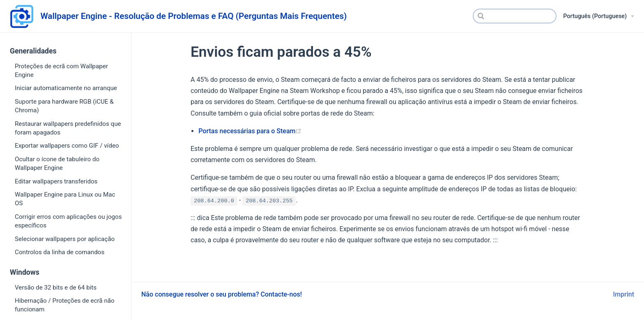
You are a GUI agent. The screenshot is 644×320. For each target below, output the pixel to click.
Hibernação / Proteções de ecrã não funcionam (65, 305)
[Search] (515, 16)
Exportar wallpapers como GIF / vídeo (67, 146)
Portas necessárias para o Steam (250, 131)
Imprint (624, 294)
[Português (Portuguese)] (599, 16)
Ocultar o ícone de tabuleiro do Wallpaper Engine (57, 163)
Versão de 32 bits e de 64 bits (56, 288)
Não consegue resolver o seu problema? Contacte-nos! (222, 294)
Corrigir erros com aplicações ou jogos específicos (68, 221)
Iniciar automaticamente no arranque (66, 88)
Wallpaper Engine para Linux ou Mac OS (65, 199)
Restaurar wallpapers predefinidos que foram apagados (68, 128)
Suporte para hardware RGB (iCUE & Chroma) (64, 106)
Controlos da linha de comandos (60, 252)
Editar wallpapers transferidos (56, 181)
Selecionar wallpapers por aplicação (65, 239)
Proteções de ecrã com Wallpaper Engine (61, 71)
